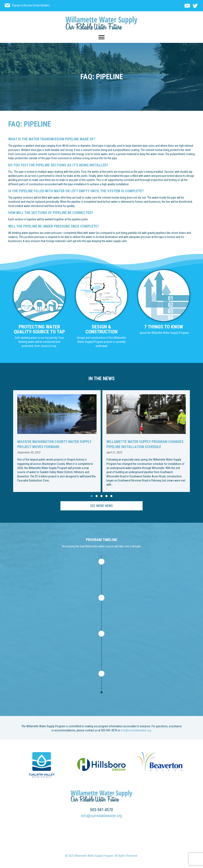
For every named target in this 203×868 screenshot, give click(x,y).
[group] (57, 441)
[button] (92, 496)
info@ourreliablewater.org (136, 730)
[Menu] (101, 37)
